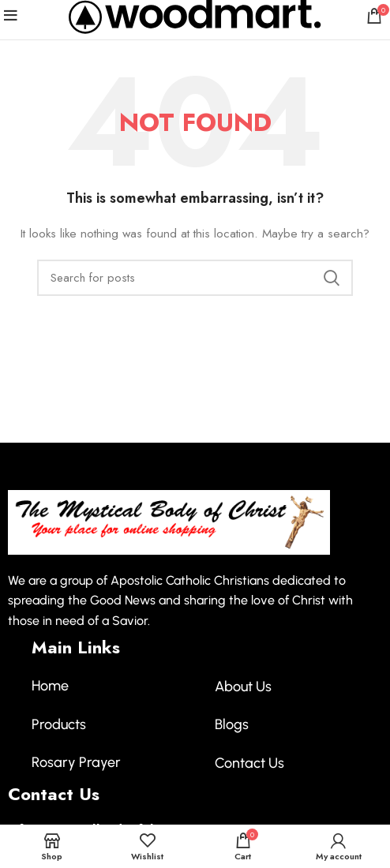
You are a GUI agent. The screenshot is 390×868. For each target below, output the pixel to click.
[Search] (195, 278)
